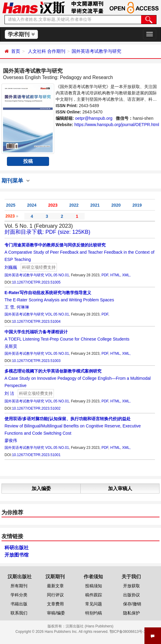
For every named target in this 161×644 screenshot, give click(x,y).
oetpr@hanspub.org (94, 118)
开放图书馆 (17, 555)
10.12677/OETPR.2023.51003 (36, 361)
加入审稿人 (120, 489)
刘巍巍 (11, 267)
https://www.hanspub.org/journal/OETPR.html (117, 125)
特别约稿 (94, 613)
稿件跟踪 (94, 595)
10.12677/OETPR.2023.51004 (36, 322)
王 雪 (9, 307)
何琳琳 (23, 307)
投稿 (28, 161)
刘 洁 (9, 393)
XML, (126, 275)
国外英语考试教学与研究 (96, 51)
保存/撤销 (132, 604)
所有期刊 (19, 586)
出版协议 (132, 595)
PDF (105, 275)
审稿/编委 (56, 613)
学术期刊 (21, 34)
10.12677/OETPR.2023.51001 (36, 455)
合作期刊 (56, 51)
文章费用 (55, 604)
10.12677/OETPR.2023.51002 (36, 408)
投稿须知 (94, 586)
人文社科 (37, 51)
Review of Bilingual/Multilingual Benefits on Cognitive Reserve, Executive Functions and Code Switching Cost (73, 426)
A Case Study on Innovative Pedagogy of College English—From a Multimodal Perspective (78, 378)
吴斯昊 (11, 346)
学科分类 (19, 595)
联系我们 (19, 613)
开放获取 (132, 586)
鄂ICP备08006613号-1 (128, 632)
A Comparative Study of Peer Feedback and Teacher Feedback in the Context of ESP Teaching (79, 252)
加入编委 (41, 489)
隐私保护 (132, 613)
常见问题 (94, 604)
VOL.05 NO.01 (57, 275)
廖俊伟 (11, 440)
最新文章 (55, 586)
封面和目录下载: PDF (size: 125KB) (47, 232)
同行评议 (55, 595)
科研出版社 (17, 548)
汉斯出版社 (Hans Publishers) (90, 626)
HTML (115, 275)
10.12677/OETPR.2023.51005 (36, 282)
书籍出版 (19, 604)
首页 (16, 51)
